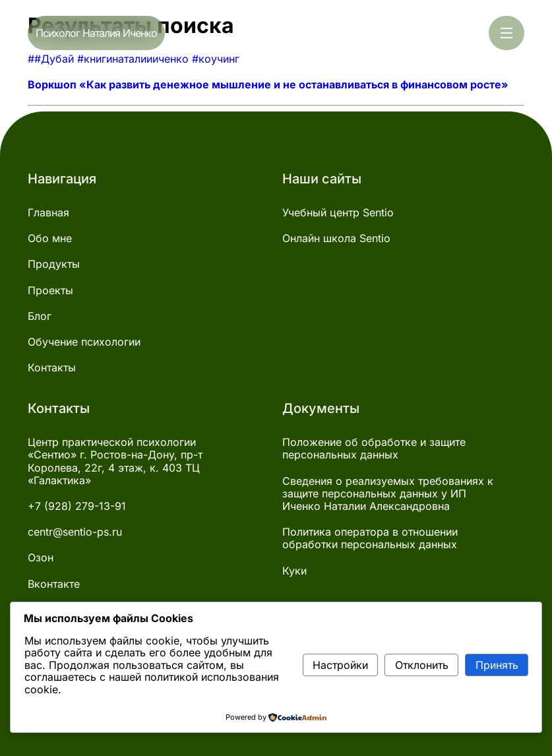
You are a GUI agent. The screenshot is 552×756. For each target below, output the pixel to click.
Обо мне (50, 238)
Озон (41, 558)
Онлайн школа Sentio (336, 238)
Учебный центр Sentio (338, 213)
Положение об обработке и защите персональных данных (374, 449)
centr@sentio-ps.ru (75, 532)
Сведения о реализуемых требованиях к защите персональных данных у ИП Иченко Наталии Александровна (388, 494)
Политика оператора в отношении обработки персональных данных (370, 538)
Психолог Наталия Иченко (96, 33)
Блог (40, 316)
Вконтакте (54, 584)
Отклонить (422, 665)
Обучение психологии (84, 342)
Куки (294, 571)
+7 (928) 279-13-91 (77, 506)
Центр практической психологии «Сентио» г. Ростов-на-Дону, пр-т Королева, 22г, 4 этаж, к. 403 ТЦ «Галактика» (115, 461)
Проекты (50, 291)
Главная (48, 213)
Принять (497, 665)
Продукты (54, 264)
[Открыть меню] (506, 33)
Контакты (52, 368)
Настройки (340, 665)
